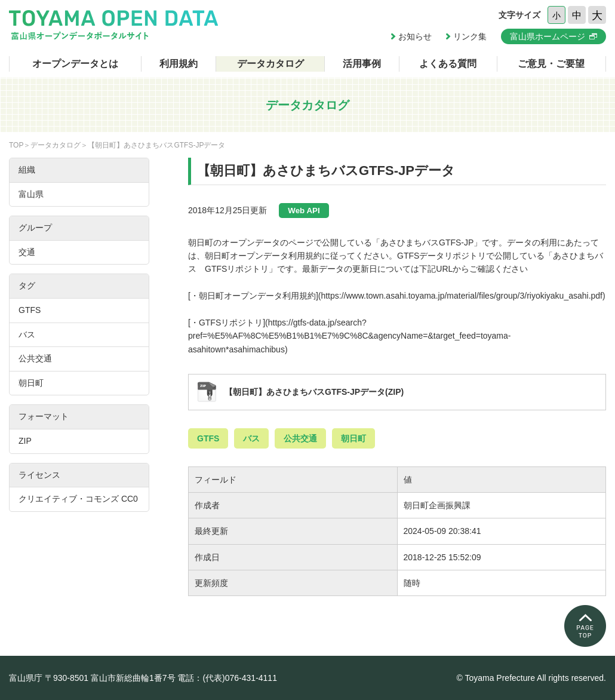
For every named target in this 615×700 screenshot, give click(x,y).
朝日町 (353, 438)
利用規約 (179, 64)
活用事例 (362, 64)
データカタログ (270, 64)
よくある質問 (448, 64)
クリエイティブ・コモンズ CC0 (78, 499)
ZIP (25, 441)
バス (251, 438)
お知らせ (415, 36)
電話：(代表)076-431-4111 (227, 678)
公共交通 (300, 438)
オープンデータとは (75, 64)
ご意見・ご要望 (551, 64)
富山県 (31, 194)
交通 (27, 252)
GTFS (208, 438)
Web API (304, 211)
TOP (16, 145)
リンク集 (470, 36)
